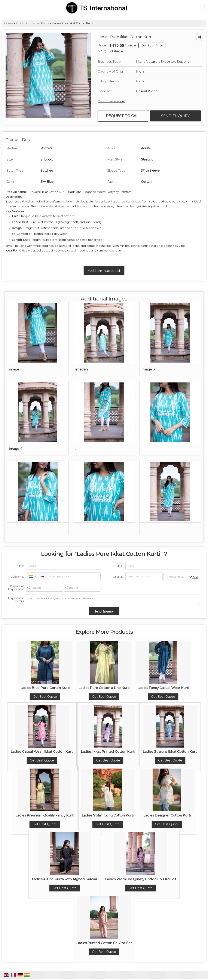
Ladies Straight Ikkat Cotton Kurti (170, 752)
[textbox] (175, 577)
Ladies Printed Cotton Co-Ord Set (104, 943)
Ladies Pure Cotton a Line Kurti (104, 688)
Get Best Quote (45, 697)
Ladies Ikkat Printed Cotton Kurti (108, 752)
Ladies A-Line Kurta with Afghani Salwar (65, 879)
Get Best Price (152, 45)
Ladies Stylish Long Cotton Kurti (108, 815)
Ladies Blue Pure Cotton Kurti (45, 688)
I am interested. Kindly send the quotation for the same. (113, 600)
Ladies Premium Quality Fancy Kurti (45, 815)
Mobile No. (17, 577)
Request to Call (123, 116)
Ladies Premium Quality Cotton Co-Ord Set (141, 879)
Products (22, 23)
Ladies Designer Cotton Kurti (167, 815)
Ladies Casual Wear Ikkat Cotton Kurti (42, 752)
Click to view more (111, 101)
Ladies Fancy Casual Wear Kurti (163, 688)
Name (20, 566)
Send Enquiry (175, 116)
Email (120, 566)
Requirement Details (16, 600)
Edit (194, 577)
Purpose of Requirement (16, 588)
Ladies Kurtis (40, 23)
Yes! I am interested (104, 271)
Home (9, 23)
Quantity (118, 577)
